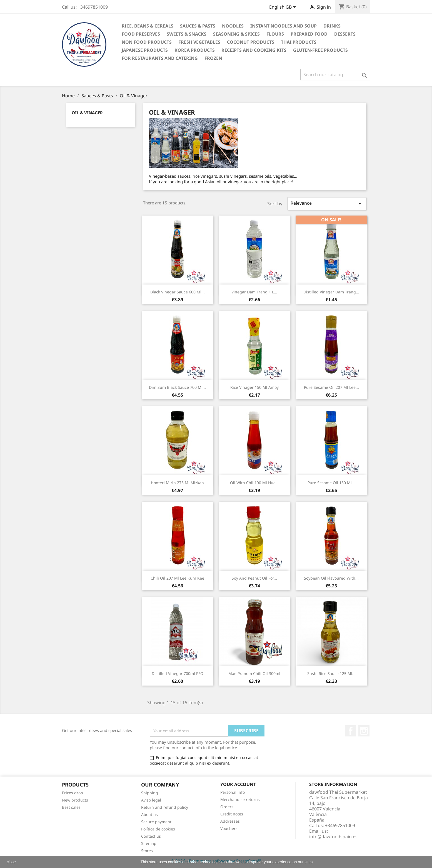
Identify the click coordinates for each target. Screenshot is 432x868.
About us (149, 814)
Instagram (364, 731)
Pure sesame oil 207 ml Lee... (331, 387)
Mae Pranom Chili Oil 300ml (254, 673)
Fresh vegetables (199, 42)
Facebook (351, 731)
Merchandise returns (240, 799)
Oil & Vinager (87, 113)
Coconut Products (251, 42)
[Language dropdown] (284, 8)
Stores (147, 851)
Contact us (151, 836)
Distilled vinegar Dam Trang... (331, 292)
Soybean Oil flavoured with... (331, 578)
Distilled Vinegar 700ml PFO (178, 673)
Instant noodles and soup (284, 26)
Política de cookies (158, 829)
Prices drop (73, 793)
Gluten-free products (320, 50)
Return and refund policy (165, 807)
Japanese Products (145, 50)
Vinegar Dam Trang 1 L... (254, 292)
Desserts (345, 34)
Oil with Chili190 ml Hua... (254, 483)
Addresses (230, 821)
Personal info (233, 792)
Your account (238, 784)
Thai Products (299, 42)
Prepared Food (309, 34)
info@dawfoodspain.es (333, 837)
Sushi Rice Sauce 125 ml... (331, 673)
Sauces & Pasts (198, 26)
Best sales (71, 807)
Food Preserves (141, 34)
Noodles (233, 26)
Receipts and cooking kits (254, 50)
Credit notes (232, 814)
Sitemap (149, 843)
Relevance (327, 203)
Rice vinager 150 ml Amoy (254, 387)
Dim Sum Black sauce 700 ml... (177, 387)
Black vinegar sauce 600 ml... (178, 292)
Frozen (213, 58)
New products (75, 800)
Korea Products (195, 50)
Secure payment (156, 822)
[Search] (335, 75)
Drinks (332, 26)
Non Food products (147, 42)
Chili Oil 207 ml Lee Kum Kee (177, 578)
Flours (275, 34)
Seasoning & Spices (236, 34)
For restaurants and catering (160, 58)
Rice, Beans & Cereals (148, 26)
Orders (227, 807)
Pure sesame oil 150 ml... (331, 483)
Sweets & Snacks (187, 34)
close (11, 862)
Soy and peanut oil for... (254, 578)
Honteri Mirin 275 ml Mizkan (177, 483)
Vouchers (229, 828)
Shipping (150, 793)
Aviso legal (151, 800)
